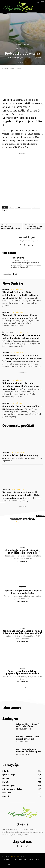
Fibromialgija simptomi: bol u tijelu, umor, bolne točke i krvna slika (22, 552)
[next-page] (25, 687)
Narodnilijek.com (16, 856)
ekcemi (18, 207)
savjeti (6, 210)
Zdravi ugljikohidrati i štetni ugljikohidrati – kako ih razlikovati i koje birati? (22, 295)
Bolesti (26, 45)
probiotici (27, 207)
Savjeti (26, 49)
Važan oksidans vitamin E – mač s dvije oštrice (28, 725)
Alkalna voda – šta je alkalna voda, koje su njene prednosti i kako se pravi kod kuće (22, 358)
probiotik (36, 207)
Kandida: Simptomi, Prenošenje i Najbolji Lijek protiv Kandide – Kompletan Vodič (22, 632)
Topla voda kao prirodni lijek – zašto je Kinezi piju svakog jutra (23, 592)
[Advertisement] (22, 177)
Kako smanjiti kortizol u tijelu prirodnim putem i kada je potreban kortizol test (21, 386)
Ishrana (6, 289)
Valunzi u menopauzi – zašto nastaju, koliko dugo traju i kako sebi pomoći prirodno (21, 338)
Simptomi (6, 489)
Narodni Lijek (14, 58)
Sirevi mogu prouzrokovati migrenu (10, 227)
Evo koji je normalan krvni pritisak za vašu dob (28, 738)
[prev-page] (19, 687)
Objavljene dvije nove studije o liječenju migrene (29, 751)
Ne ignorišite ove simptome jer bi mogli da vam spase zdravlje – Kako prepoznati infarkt (21, 495)
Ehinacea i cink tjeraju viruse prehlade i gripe (34, 227)
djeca (12, 207)
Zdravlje (19, 45)
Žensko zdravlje (9, 332)
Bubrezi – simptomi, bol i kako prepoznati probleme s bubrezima (22, 672)
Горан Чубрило (18, 258)
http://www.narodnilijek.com (29, 241)
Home (4, 69)
